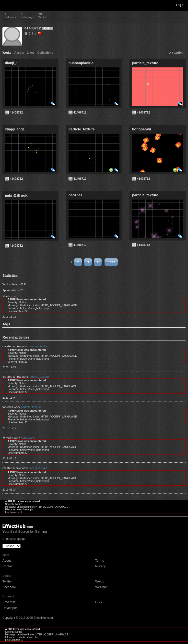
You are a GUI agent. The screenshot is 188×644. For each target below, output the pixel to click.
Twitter (7, 581)
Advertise (9, 602)
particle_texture (39, 377)
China (35, 34)
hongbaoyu (28, 438)
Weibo (100, 581)
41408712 (33, 28)
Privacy (100, 566)
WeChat (101, 587)
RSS (99, 602)
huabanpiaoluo (38, 346)
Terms (100, 561)
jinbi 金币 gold (38, 468)
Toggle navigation (6, 5)
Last (111, 262)
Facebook (9, 587)
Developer (10, 608)
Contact (8, 566)
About (7, 561)
